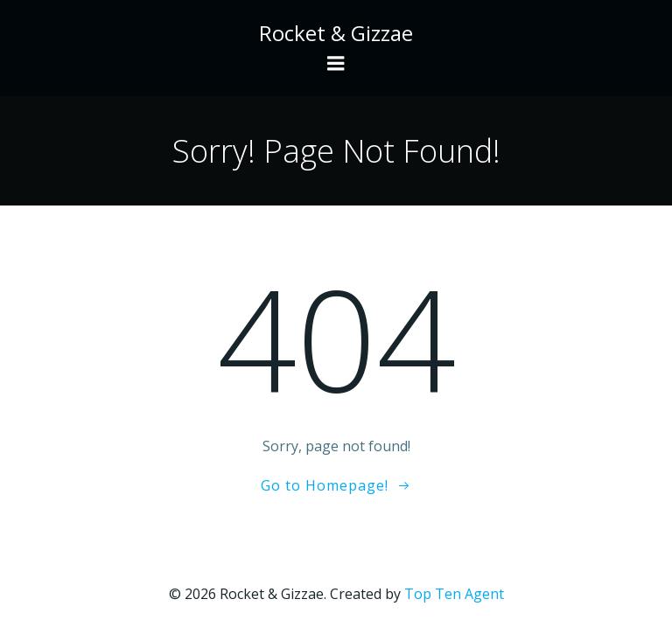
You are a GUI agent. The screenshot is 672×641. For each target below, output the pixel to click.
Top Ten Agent (454, 594)
